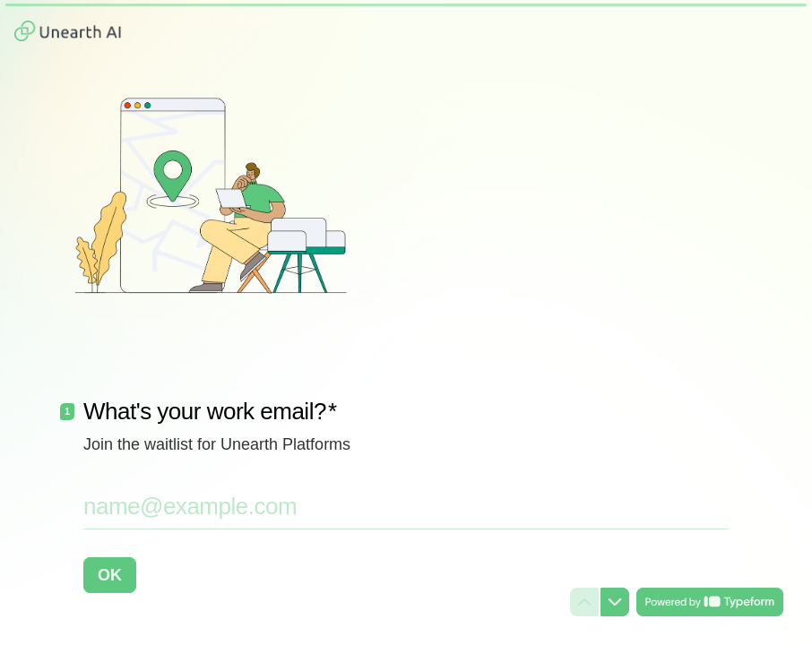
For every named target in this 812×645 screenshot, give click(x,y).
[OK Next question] (110, 575)
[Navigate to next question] (615, 602)
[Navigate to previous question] (584, 602)
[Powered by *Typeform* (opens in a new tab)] (710, 602)
